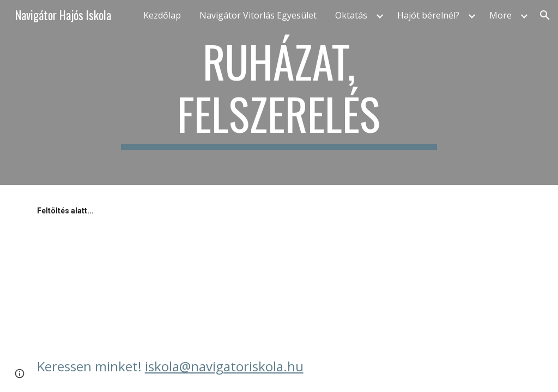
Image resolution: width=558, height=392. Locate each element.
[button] (545, 15)
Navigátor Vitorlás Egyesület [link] (258, 15)
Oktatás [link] (351, 15)
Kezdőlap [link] (162, 15)
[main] (279, 93)
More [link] (501, 15)
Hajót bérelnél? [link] (428, 15)
